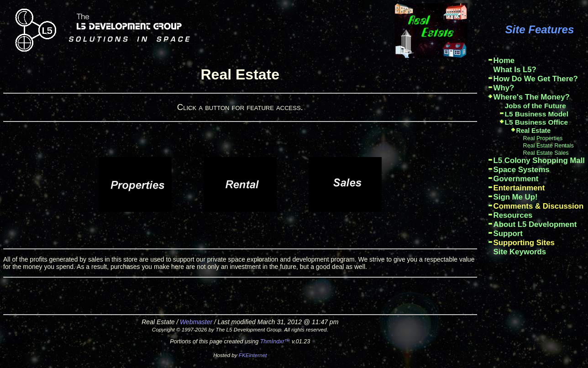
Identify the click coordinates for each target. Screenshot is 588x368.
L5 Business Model (537, 114)
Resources (513, 215)
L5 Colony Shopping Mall (539, 160)
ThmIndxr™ (275, 342)
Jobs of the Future (535, 106)
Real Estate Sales (546, 153)
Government (516, 179)
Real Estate (533, 131)
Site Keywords (520, 252)
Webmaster (196, 322)
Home (504, 60)
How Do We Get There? (536, 79)
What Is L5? (515, 70)
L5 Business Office (537, 122)
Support (508, 234)
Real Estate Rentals (549, 146)
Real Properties (543, 138)
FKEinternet (253, 355)
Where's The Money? (532, 97)
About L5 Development (535, 224)
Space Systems (522, 170)
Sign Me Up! (516, 197)
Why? (504, 88)
